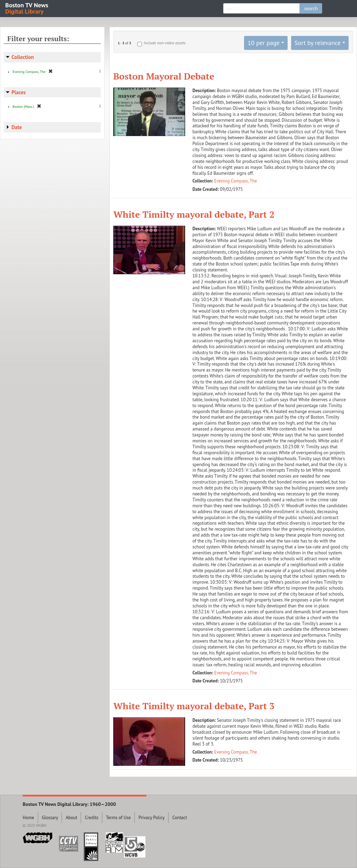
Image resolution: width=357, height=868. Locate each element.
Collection (23, 57)
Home (28, 818)
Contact (180, 818)
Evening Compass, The (236, 181)
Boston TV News (27, 8)
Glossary (50, 818)
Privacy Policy (151, 818)
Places (19, 92)
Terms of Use (118, 818)
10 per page (264, 43)
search (311, 8)
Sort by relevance (318, 43)
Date (17, 127)
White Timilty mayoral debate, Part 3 (194, 706)
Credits (92, 818)
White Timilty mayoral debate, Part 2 (194, 214)
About (71, 818)
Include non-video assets (165, 43)
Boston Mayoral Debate (164, 76)
